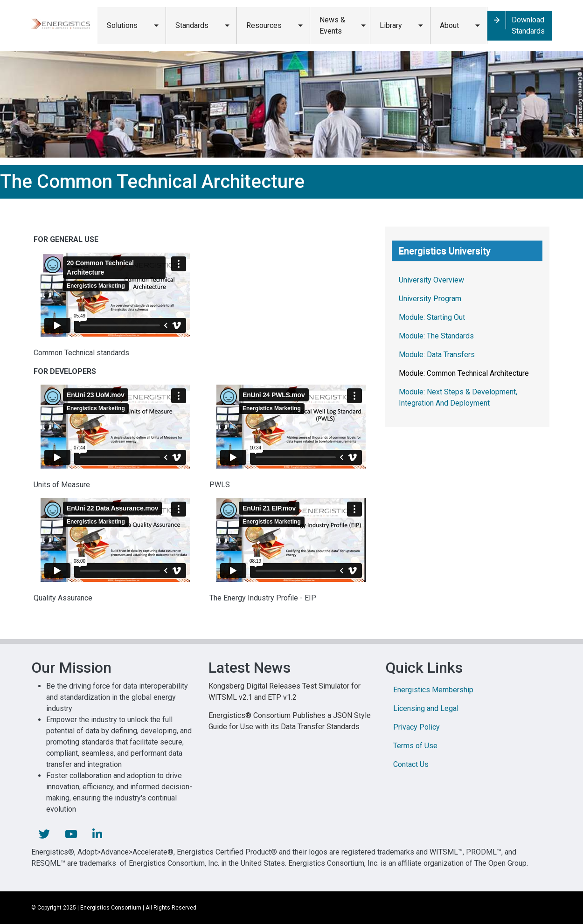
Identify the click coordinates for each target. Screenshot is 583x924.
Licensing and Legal (426, 708)
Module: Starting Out (432, 317)
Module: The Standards (436, 336)
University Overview (431, 280)
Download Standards (528, 25)
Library (391, 25)
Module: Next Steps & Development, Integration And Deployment (458, 397)
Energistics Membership (433, 690)
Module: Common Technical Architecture (464, 373)
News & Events (332, 25)
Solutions (122, 25)
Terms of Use (415, 746)
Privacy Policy (416, 727)
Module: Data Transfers (437, 355)
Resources (264, 25)
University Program (430, 299)
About (449, 25)
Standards (192, 25)
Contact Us (411, 764)
